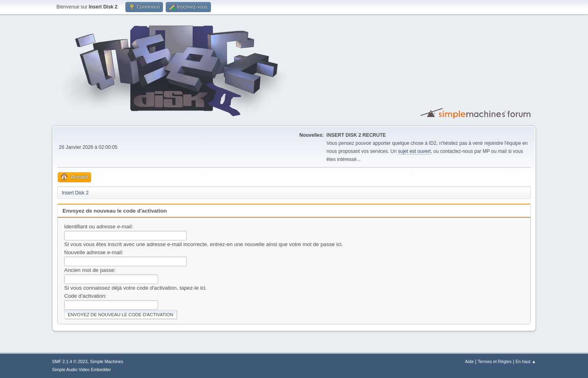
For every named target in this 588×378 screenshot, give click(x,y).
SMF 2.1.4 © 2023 (70, 361)
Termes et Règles (494, 361)
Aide (469, 361)
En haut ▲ (526, 361)
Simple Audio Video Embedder (81, 370)
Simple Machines (106, 361)
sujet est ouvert (414, 151)
